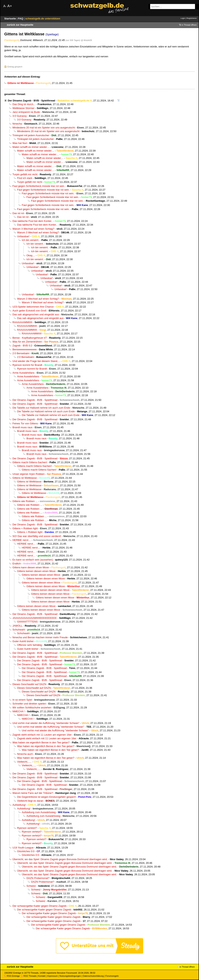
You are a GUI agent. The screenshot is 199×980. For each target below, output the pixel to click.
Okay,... (31, 255)
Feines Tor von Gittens (25, 423)
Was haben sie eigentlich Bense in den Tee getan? (41, 742)
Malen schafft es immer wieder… (31, 147)
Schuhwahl (19, 630)
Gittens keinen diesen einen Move (36, 571)
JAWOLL (17, 626)
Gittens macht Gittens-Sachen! (30, 462)
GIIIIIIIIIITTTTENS (27, 622)
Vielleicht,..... (24, 762)
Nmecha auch (25, 754)
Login (183, 18)
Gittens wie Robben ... (25, 501)
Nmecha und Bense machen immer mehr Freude (40, 637)
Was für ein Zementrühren (27, 342)
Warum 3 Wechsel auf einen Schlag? (33, 229)
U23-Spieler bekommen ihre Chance (33, 307)
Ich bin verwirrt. (30, 240)
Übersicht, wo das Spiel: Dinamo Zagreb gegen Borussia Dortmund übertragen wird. (60, 859)
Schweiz (31, 886)
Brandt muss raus (22, 427)
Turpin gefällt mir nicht (25, 174)
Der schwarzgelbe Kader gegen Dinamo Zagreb (39, 906)
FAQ (21, 19)
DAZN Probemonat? (38, 878)
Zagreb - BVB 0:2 (22, 346)
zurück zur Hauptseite (20, 25)
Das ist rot (18, 213)
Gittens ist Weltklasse (25, 478)
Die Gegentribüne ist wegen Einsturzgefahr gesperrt (46, 797)
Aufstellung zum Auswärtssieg (39, 812)
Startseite (10, 19)
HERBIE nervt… (22, 540)
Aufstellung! (19, 805)
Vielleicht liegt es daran (30, 801)
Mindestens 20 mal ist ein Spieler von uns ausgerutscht (44, 128)
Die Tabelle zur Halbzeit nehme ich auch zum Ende (41, 408)
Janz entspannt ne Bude (26, 112)
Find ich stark (25, 178)
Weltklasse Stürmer (24, 108)
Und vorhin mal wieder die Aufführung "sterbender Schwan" (46, 723)
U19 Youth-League (23, 848)
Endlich (17, 564)
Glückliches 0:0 (26, 851)
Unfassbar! (23, 236)
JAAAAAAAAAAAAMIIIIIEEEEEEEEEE (35, 618)
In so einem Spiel (22, 700)
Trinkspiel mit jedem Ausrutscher (31, 135)
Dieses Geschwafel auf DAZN (29, 684)
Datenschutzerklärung (93, 976)
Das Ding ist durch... (24, 104)
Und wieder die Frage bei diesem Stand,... (36, 361)
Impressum (53, 976)
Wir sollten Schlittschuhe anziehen (32, 708)
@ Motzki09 (86, 40)
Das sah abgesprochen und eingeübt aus (36, 314)
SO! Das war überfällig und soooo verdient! (37, 536)
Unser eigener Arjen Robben (29, 474)
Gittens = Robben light (25, 528)
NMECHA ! (19, 711)
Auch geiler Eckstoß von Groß (29, 311)
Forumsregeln (112, 976)
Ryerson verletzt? (27, 828)
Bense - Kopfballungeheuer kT (30, 338)
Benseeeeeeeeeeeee (25, 349)
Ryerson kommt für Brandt (27, 365)
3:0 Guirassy (20, 116)
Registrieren (192, 18)
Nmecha (17, 124)
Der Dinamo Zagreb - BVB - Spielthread (31, 101)
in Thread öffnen (189, 25)
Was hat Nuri (20, 143)
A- (5, 6)
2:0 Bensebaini (21, 353)
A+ (10, 6)
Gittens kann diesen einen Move (31, 567)
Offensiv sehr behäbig (29, 645)
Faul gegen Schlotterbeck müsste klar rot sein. (39, 186)
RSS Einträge (12, 976)
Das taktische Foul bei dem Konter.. (33, 221)
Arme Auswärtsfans (23, 373)
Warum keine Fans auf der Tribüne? (33, 793)
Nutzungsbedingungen (70, 976)
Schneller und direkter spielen (29, 704)
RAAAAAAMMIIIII (22, 322)
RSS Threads (29, 976)
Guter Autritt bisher (23, 641)
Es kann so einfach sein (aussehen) (33, 560)
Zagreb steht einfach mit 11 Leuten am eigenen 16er (42, 735)
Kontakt (42, 976)
